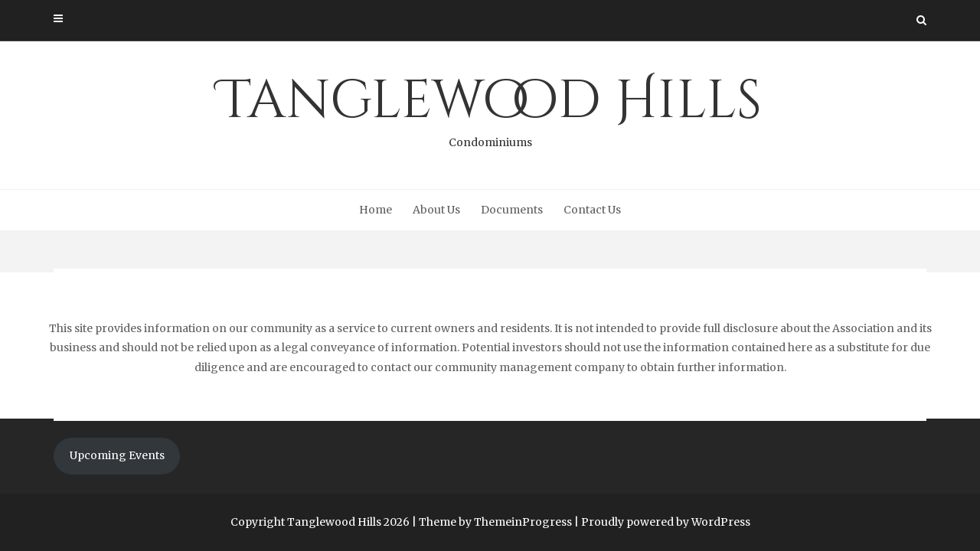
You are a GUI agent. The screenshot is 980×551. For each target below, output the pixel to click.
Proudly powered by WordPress (666, 522)
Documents (512, 210)
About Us (436, 210)
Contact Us (592, 210)
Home (376, 210)
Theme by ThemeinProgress (495, 522)
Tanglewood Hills (490, 108)
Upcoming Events (117, 455)
